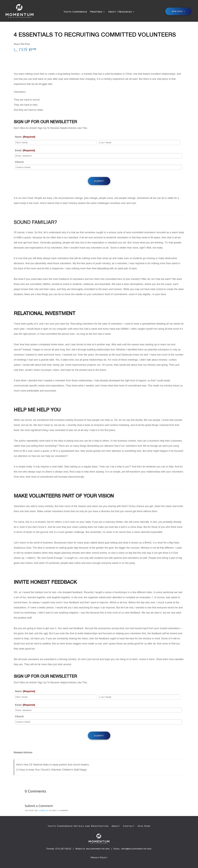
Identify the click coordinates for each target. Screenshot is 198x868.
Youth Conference (75, 12)
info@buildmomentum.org (136, 849)
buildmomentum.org (98, 849)
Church (19, 162)
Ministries (96, 12)
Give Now (144, 826)
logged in (43, 810)
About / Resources (120, 12)
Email (25, 150)
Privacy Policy (99, 857)
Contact (129, 826)
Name (25, 137)
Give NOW (177, 11)
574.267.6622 (63, 849)
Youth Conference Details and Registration (78, 826)
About (116, 826)
